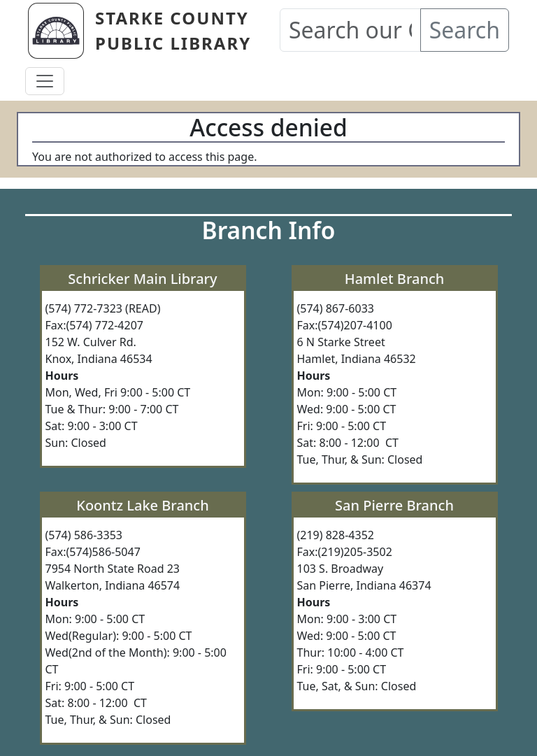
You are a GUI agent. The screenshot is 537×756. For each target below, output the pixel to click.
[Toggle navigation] (45, 81)
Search (465, 30)
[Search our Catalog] (350, 30)
